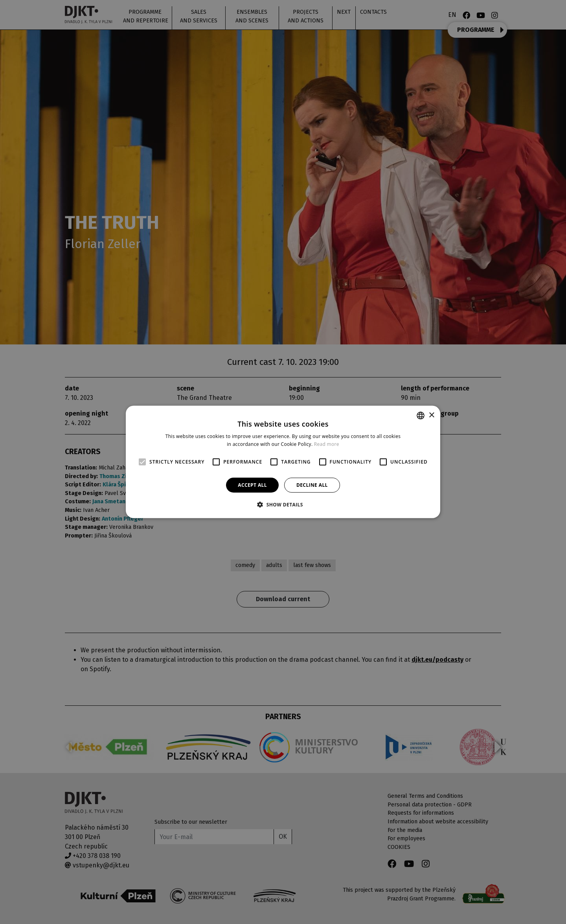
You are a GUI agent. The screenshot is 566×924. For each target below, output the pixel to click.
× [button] (431, 415)
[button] (283, 504)
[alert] (283, 462)
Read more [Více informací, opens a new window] (327, 444)
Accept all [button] (252, 485)
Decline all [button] (312, 485)
